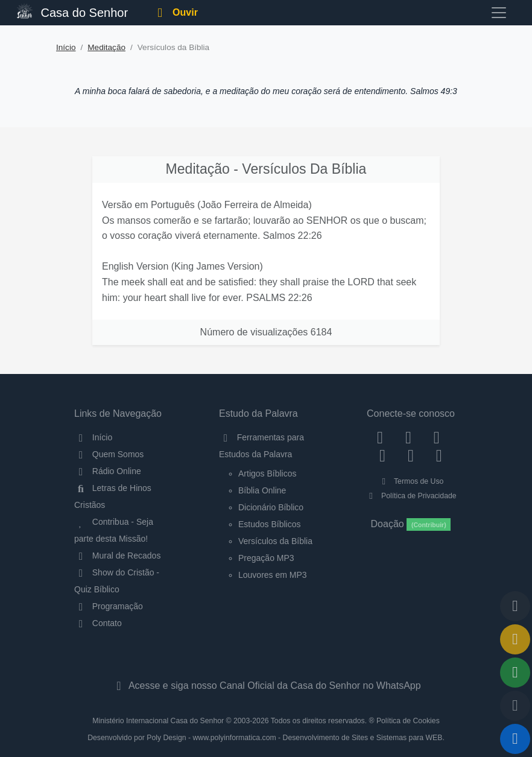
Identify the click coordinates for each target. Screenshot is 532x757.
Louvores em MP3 (273, 575)
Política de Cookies (408, 721)
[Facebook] (380, 437)
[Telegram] (439, 455)
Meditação (106, 47)
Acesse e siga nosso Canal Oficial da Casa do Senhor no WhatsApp (266, 686)
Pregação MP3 (266, 558)
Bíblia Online (262, 490)
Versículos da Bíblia (275, 541)
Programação (109, 606)
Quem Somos (109, 454)
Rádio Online (108, 471)
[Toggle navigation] (499, 13)
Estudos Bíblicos (270, 524)
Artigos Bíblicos (267, 474)
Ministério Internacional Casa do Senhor (158, 721)
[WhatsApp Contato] (411, 455)
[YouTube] (383, 455)
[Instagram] (409, 437)
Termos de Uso (411, 481)
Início (66, 47)
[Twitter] (436, 437)
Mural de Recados (117, 556)
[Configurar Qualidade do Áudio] (515, 706)
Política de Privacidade (410, 496)
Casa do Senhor (72, 11)
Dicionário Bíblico (271, 507)
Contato (98, 623)
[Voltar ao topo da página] (515, 606)
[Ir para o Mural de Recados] (515, 639)
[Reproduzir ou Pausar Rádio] (515, 739)
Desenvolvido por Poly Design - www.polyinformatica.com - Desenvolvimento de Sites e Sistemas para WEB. (266, 738)
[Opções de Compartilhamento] (515, 673)
